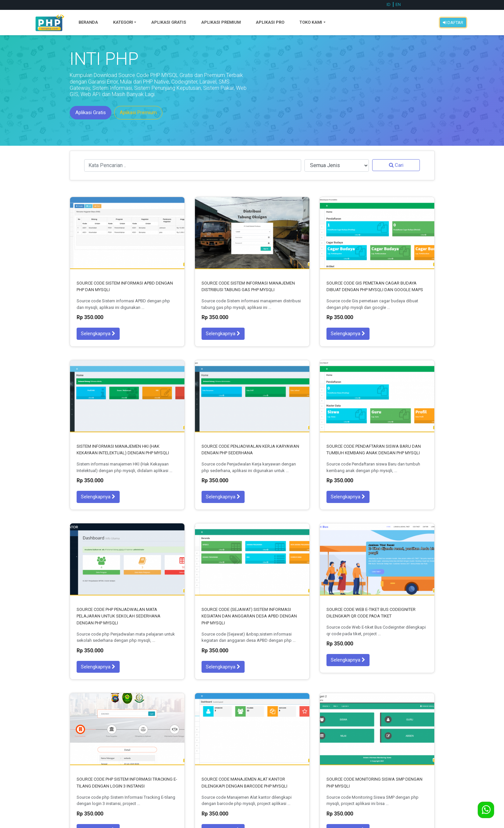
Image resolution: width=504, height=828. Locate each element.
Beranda (88, 22)
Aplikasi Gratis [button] (91, 113)
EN (398, 4)
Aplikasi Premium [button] (138, 113)
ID (389, 4)
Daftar (453, 23)
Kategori (123, 22)
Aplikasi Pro (270, 22)
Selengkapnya (98, 334)
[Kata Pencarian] (193, 165)
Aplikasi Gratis (169, 22)
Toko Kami (311, 22)
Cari (396, 165)
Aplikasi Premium (221, 22)
